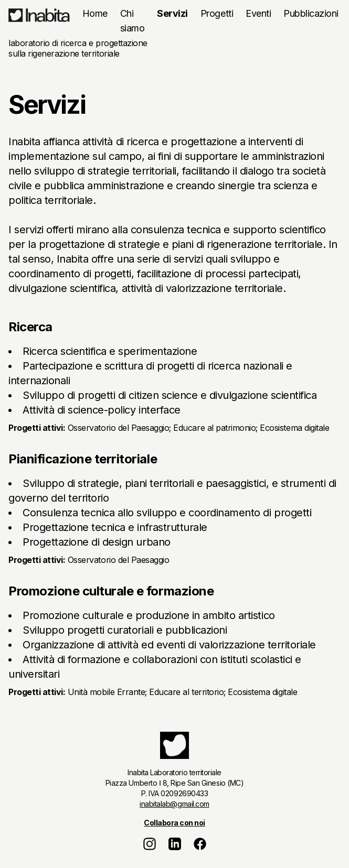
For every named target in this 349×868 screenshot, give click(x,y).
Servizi (172, 13)
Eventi (258, 13)
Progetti (217, 13)
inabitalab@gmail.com (174, 804)
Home (95, 13)
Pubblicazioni (311, 13)
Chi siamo (133, 21)
